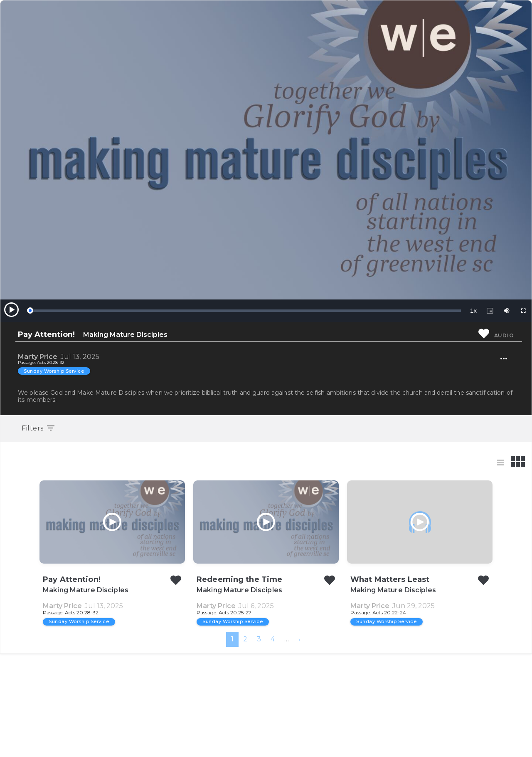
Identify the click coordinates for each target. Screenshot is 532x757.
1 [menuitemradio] (232, 742)
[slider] (245, 311)
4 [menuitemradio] (273, 742)
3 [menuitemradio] (259, 742)
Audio (504, 335)
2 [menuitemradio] (245, 742)
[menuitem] (299, 742)
